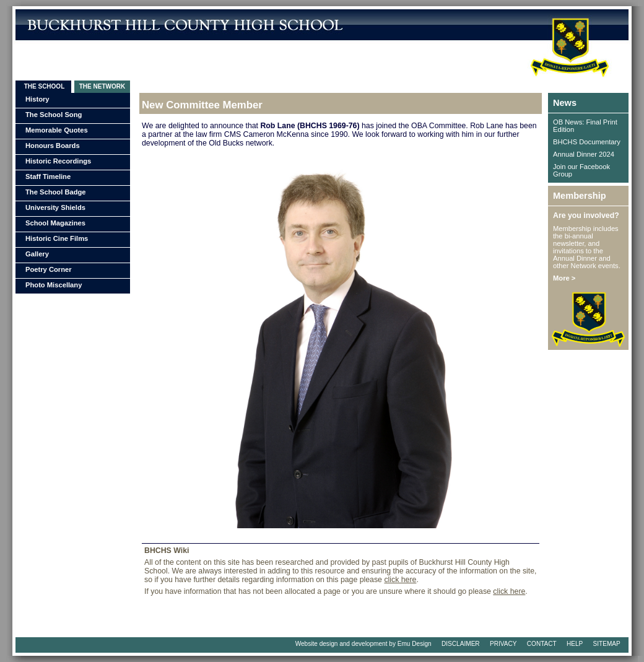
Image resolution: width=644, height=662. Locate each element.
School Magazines (55, 223)
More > (564, 278)
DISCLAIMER (461, 644)
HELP (575, 644)
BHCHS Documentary (587, 142)
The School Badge (56, 192)
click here (400, 580)
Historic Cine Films (57, 238)
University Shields (55, 207)
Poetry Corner (49, 269)
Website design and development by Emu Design (363, 644)
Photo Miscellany (54, 285)
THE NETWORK (102, 86)
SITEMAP (607, 644)
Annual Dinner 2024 (584, 154)
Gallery (37, 254)
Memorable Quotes (57, 130)
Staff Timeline (48, 176)
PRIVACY (503, 644)
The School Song (54, 115)
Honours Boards (53, 146)
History (37, 99)
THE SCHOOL (43, 86)
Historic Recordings (58, 161)
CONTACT (542, 644)
